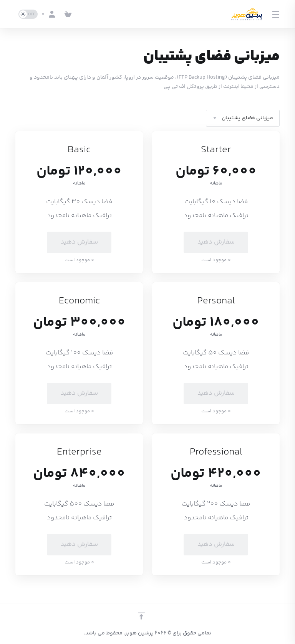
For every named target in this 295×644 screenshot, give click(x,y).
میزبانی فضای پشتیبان (243, 118)
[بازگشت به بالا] (141, 616)
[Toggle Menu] (276, 14)
